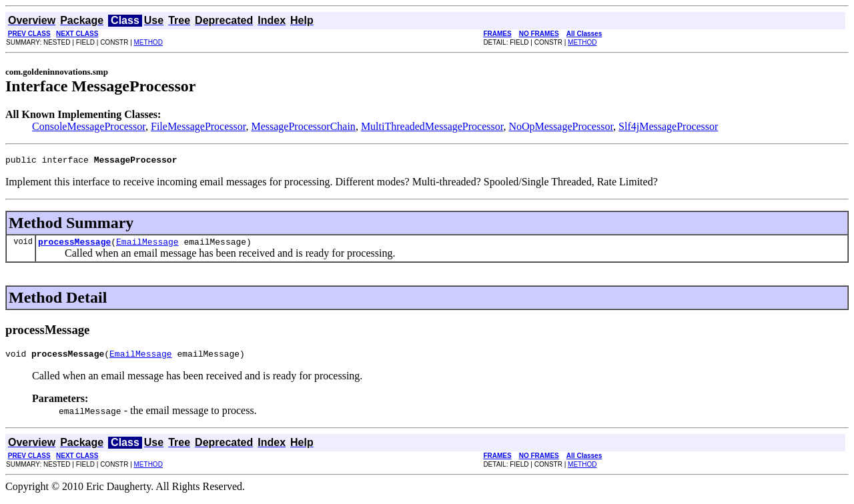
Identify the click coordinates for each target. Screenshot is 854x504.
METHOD (148, 42)
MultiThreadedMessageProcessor (432, 126)
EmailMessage (147, 245)
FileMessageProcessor (198, 126)
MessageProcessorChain (303, 126)
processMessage (74, 245)
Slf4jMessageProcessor (668, 126)
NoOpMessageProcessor (561, 126)
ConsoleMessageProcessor (89, 126)
